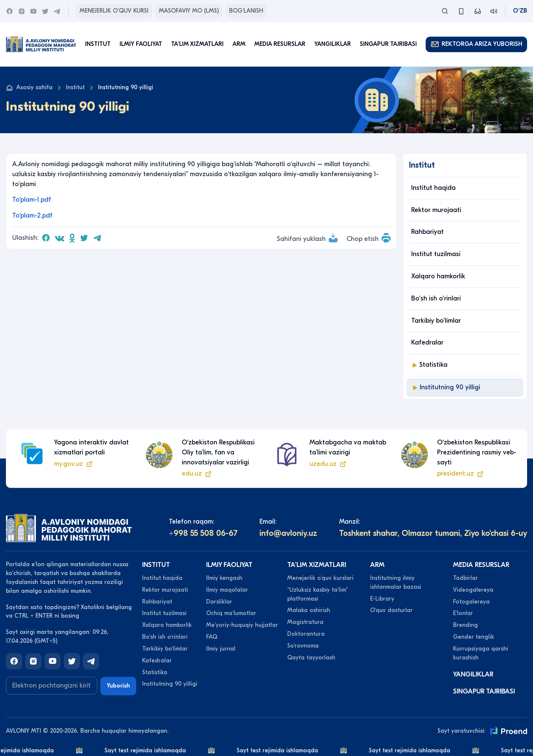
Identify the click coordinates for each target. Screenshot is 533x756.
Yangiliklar (333, 44)
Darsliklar (219, 602)
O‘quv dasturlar (391, 610)
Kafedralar (427, 342)
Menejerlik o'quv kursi (114, 11)
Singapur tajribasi (388, 44)
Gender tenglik (474, 637)
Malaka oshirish (309, 610)
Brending (465, 625)
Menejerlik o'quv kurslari (320, 578)
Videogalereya (473, 590)
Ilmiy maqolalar (227, 590)
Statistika (155, 672)
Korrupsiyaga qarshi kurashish (481, 653)
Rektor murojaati (436, 210)
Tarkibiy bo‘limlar (436, 321)
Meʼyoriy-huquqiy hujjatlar (242, 625)
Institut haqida (433, 188)
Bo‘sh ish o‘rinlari (436, 298)
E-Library (382, 599)
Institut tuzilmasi (436, 254)
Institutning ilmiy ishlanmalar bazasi (396, 582)
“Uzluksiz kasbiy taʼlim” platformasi (318, 594)
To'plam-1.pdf (32, 200)
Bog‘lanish (246, 11)
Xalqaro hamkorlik (438, 276)
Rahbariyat (428, 232)
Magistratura (305, 622)
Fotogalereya (471, 602)
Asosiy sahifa (29, 88)
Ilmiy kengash (224, 578)
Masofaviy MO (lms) (189, 11)
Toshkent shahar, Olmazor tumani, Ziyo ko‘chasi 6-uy (433, 533)
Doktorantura (306, 634)
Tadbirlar (465, 578)
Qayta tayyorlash (311, 658)
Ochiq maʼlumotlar (231, 613)
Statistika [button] (429, 365)
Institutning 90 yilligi (446, 387)
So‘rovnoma (303, 646)
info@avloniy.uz (288, 533)
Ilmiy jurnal (221, 649)
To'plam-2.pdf (32, 216)
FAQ (212, 637)
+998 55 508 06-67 (203, 533)
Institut (75, 87)
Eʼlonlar (463, 613)
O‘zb (520, 11)
